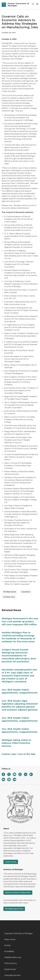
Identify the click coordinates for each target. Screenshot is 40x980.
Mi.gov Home (10, 939)
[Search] (33, 4)
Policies (7, 945)
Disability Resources (13, 957)
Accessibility (9, 951)
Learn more (11, 862)
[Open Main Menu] (37, 4)
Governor (26, 592)
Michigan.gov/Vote (14, 909)
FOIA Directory (11, 963)
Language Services (12, 975)
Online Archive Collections (18, 893)
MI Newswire (10, 592)
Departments (10, 969)
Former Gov (9, 597)
